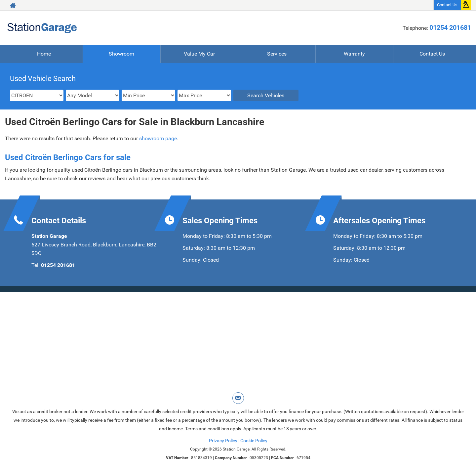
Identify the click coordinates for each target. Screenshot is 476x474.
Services (277, 54)
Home (44, 54)
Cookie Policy (254, 441)
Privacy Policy (223, 441)
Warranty (354, 54)
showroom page (158, 138)
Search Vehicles (266, 95)
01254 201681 (450, 27)
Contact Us (447, 5)
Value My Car (199, 54)
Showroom (121, 54)
